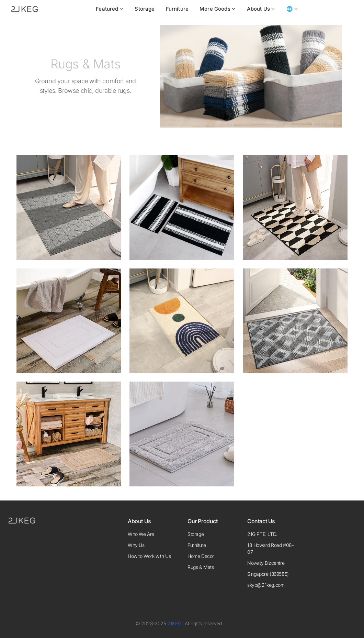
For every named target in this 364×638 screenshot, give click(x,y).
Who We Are (141, 534)
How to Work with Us (149, 556)
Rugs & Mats (201, 567)
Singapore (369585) (268, 574)
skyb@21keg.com (266, 585)
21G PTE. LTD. (262, 534)
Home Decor (201, 556)
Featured (110, 9)
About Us (261, 9)
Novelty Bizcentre (266, 563)
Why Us (136, 545)
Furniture (177, 9)
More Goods (218, 9)
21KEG (174, 623)
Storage (145, 9)
